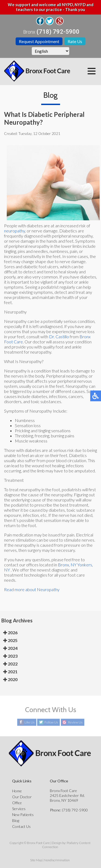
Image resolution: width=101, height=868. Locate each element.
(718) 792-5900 (58, 32)
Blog (16, 820)
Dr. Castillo (59, 337)
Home (17, 791)
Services (19, 809)
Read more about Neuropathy (32, 589)
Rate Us (75, 41)
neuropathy (15, 231)
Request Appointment (39, 41)
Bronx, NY (67, 565)
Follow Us (51, 722)
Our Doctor (22, 797)
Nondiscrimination (57, 860)
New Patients (23, 815)
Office (17, 803)
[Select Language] (50, 51)
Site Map (36, 860)
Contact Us (21, 826)
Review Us (75, 722)
